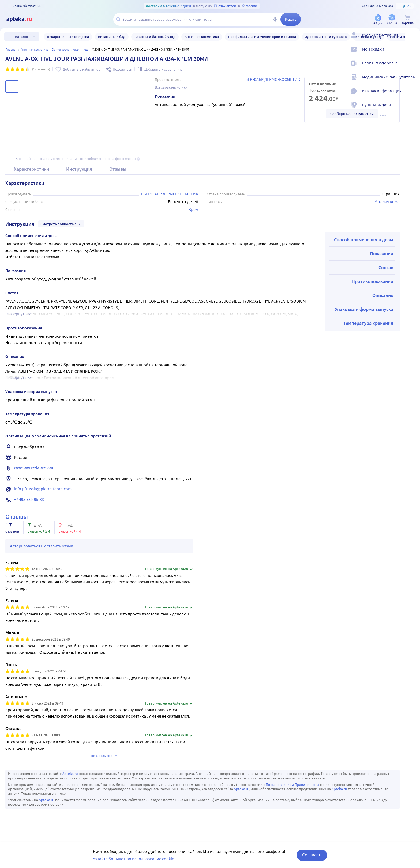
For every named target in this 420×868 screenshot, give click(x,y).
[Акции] (378, 20)
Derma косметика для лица (70, 49)
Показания (382, 254)
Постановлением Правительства (292, 785)
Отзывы (118, 169)
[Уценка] (392, 20)
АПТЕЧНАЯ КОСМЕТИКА (35, 49)
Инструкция (79, 169)
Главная (12, 49)
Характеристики (31, 169)
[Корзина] (407, 20)
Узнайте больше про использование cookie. (134, 859)
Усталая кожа (387, 201)
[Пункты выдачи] (412, 109)
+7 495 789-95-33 (29, 499)
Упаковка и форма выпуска (364, 309)
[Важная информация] (412, 95)
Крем (193, 209)
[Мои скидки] (412, 54)
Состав (386, 267)
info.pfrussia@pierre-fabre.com (43, 489)
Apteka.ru (70, 774)
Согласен (312, 855)
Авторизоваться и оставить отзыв (42, 546)
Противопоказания (372, 281)
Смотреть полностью (61, 224)
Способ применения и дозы (364, 240)
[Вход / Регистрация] (412, 39)
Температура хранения (368, 323)
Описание (383, 295)
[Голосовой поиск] (275, 19)
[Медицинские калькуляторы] (412, 81)
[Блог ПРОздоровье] (412, 67)
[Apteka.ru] (24, 19)
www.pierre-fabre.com (34, 467)
